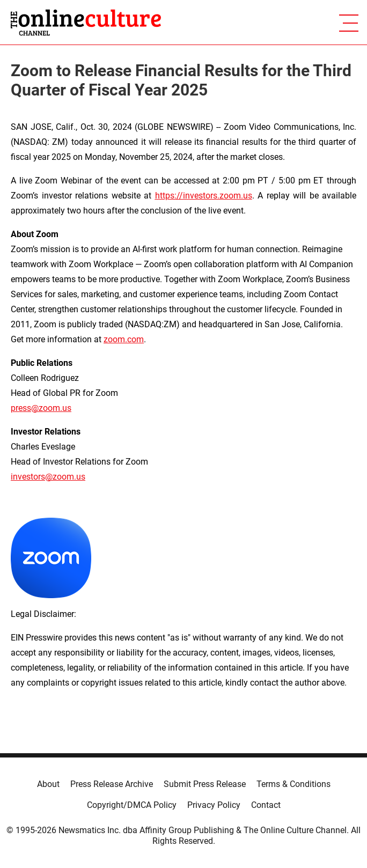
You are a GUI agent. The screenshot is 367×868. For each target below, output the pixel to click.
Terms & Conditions (293, 784)
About (48, 784)
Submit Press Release (205, 784)
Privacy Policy (214, 805)
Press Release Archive (112, 784)
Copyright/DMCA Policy (132, 805)
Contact (266, 805)
